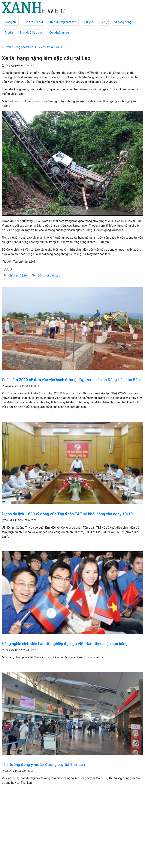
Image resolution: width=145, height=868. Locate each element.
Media (9, 33)
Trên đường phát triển (64, 22)
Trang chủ (11, 22)
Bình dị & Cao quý (31, 33)
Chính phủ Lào (18, 275)
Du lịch (89, 22)
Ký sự (104, 22)
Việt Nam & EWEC (50, 47)
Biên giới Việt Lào (49, 275)
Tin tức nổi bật (34, 22)
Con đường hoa (59, 33)
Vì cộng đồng (123, 22)
